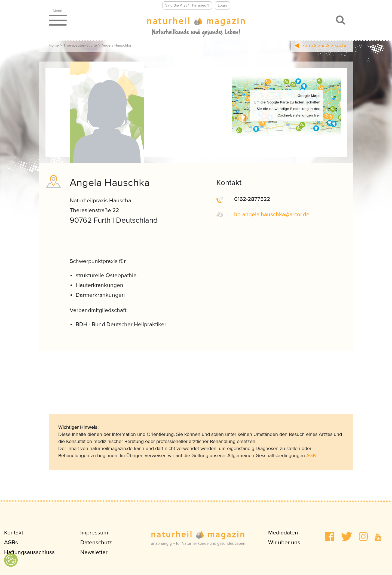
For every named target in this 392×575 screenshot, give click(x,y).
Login (222, 5)
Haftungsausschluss (29, 552)
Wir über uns (284, 542)
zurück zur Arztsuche (321, 45)
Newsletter (94, 552)
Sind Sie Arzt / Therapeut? (187, 5)
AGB (311, 455)
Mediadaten (283, 533)
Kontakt (14, 533)
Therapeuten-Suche (80, 45)
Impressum (94, 533)
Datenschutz (96, 542)
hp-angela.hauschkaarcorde (272, 214)
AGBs (11, 542)
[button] (330, 536)
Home (54, 45)
